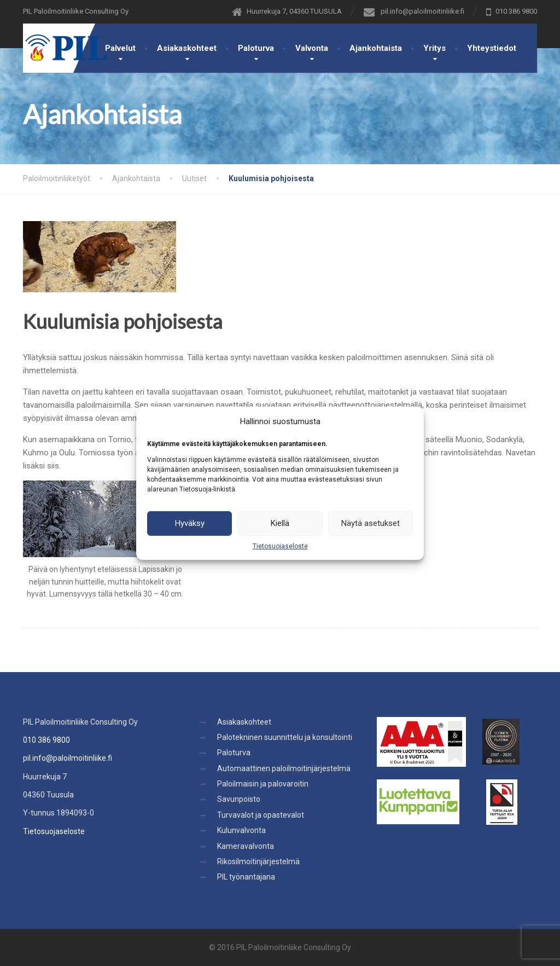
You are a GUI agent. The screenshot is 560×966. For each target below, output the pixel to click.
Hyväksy (190, 523)
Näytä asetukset (371, 523)
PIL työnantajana (246, 877)
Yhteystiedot (492, 48)
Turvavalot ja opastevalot (261, 815)
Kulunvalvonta (241, 830)
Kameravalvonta (246, 846)
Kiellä (280, 523)
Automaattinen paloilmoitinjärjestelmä (284, 768)
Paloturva (256, 48)
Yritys (434, 48)
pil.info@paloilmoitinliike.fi (68, 758)
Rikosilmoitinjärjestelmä (258, 861)
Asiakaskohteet (187, 48)
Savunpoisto (239, 799)
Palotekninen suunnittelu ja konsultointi (285, 737)
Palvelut (120, 48)
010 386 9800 (46, 740)
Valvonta (312, 48)
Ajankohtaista (376, 48)
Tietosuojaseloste (280, 546)
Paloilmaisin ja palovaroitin (263, 784)
